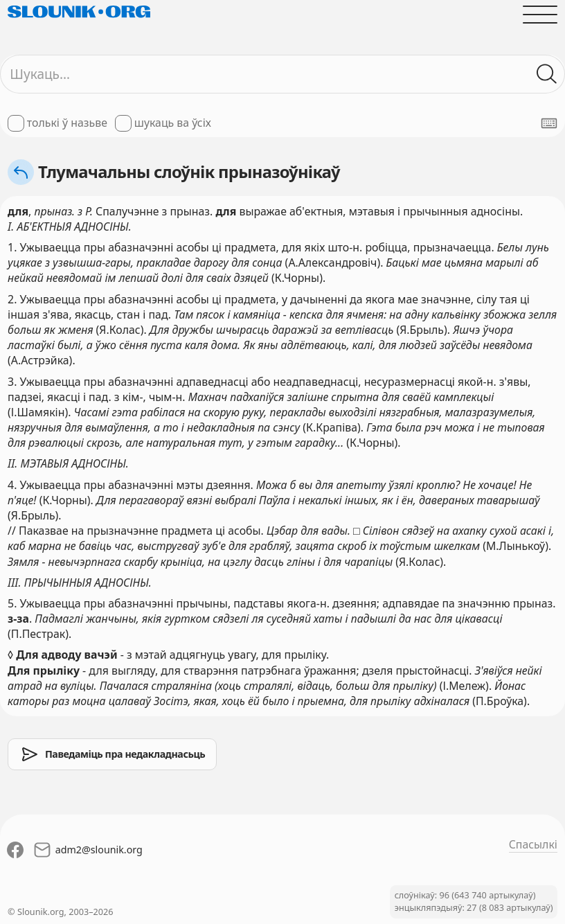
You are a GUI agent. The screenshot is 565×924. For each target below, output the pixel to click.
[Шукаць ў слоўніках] (547, 74)
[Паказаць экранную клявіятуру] (549, 123)
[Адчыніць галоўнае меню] (540, 15)
